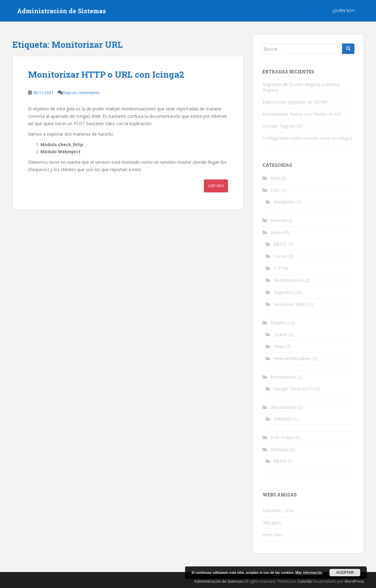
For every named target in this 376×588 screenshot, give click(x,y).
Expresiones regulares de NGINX (295, 102)
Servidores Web (289, 304)
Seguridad (283, 292)
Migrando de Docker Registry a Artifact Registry (301, 87)
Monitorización (289, 280)
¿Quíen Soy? (343, 11)
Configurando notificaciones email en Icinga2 (307, 138)
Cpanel (280, 334)
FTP (278, 268)
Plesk (279, 346)
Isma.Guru (273, 535)
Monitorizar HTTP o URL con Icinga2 (106, 74)
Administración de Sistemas (62, 11)
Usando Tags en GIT (283, 126)
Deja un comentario (81, 93)
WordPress (354, 581)
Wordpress (284, 202)
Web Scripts (282, 437)
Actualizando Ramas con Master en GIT (302, 114)
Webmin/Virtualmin (292, 358)
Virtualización (284, 407)
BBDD (280, 244)
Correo (281, 256)
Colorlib (305, 581)
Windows (280, 449)
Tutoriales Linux (278, 510)
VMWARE (283, 419)
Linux (276, 232)
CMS (275, 190)
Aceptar (345, 573)
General (278, 220)
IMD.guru (272, 522)
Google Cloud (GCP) (293, 389)
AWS (275, 178)
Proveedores (283, 377)
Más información (309, 573)
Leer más (216, 186)
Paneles (278, 323)
